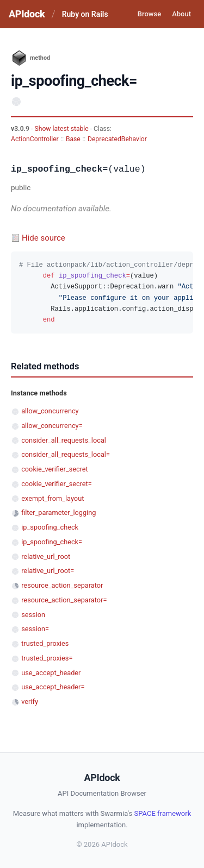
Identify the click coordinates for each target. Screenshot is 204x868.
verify (30, 702)
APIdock (27, 14)
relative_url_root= (48, 571)
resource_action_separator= (64, 600)
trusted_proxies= (47, 658)
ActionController (35, 139)
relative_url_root (46, 556)
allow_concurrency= (52, 426)
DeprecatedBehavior (117, 139)
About (181, 14)
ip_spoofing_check (50, 527)
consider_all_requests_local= (66, 454)
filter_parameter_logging (58, 512)
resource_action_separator (62, 585)
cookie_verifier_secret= (57, 484)
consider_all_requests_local (64, 440)
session (33, 615)
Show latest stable (62, 129)
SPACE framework (162, 813)
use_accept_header (51, 673)
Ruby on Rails (85, 14)
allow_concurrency (50, 411)
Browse (149, 14)
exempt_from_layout (52, 498)
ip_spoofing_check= (52, 542)
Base (73, 139)
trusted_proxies (45, 643)
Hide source (44, 238)
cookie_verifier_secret (55, 469)
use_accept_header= (53, 687)
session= (35, 629)
